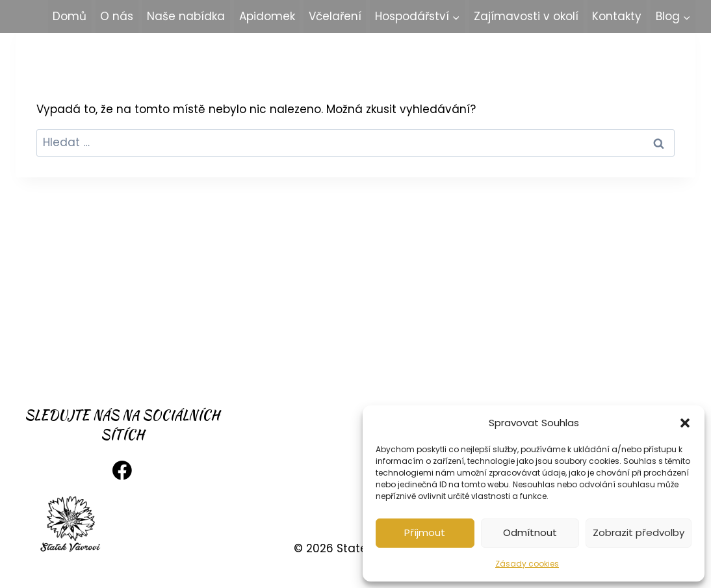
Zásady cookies (527, 564)
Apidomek (267, 16)
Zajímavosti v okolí (526, 16)
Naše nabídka (186, 16)
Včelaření (335, 16)
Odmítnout (530, 532)
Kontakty (617, 16)
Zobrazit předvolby (639, 532)
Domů (70, 16)
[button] (685, 423)
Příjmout (425, 532)
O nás (117, 16)
